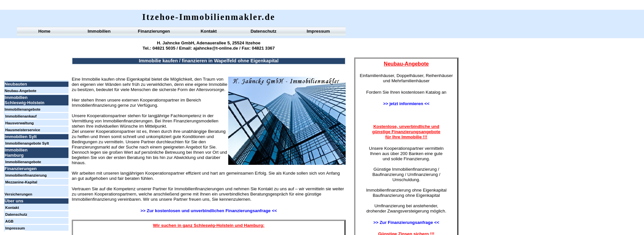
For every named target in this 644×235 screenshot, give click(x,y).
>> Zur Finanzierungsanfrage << (406, 222)
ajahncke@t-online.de (215, 48)
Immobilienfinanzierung (26, 175)
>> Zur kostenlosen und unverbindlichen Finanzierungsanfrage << (209, 211)
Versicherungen (18, 194)
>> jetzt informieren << (406, 104)
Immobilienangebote (22, 109)
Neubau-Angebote (21, 91)
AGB (9, 221)
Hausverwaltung (20, 123)
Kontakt (209, 31)
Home (44, 31)
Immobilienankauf (21, 116)
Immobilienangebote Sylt (27, 143)
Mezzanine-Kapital (21, 182)
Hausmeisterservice (23, 130)
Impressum (318, 31)
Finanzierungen (154, 31)
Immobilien (99, 31)
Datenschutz (263, 31)
